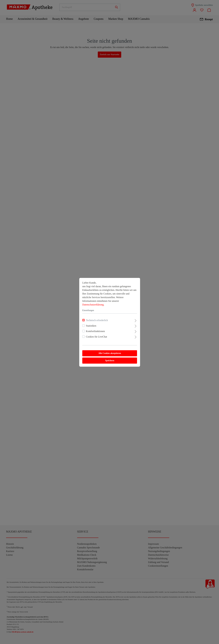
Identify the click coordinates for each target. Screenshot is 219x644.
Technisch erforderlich (97, 320)
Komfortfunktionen (95, 331)
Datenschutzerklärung (93, 304)
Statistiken (91, 325)
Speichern (109, 360)
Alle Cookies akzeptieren (109, 353)
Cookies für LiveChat (96, 336)
